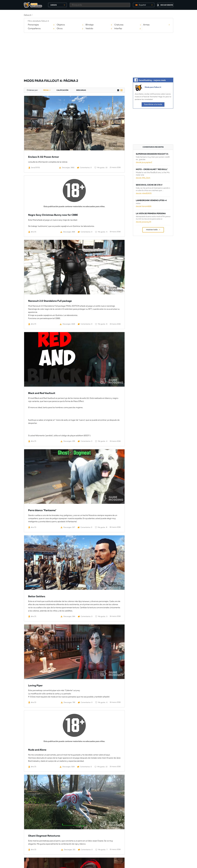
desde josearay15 (143, 222)
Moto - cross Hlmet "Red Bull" (152, 169)
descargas (81, 90)
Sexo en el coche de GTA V (149, 185)
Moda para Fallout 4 (153, 87)
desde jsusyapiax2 (144, 162)
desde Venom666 (144, 206)
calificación (62, 90)
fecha (46, 90)
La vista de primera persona (151, 214)
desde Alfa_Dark (143, 178)
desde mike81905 (144, 193)
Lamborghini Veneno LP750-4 (151, 200)
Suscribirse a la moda (153, 104)
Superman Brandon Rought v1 (152, 154)
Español (142, 5)
